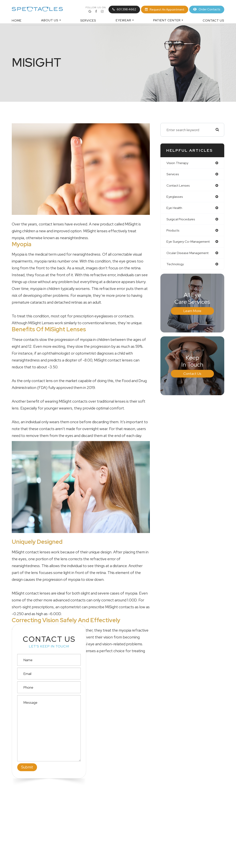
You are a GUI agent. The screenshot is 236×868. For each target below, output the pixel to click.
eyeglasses (175, 197)
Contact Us (213, 20)
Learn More (192, 313)
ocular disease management (189, 255)
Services (88, 20)
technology (175, 266)
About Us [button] (51, 20)
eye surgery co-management (189, 243)
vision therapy (178, 163)
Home (17, 20)
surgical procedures (181, 220)
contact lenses (179, 186)
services (173, 175)
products (174, 232)
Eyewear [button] (125, 20)
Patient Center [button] (168, 20)
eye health (175, 209)
